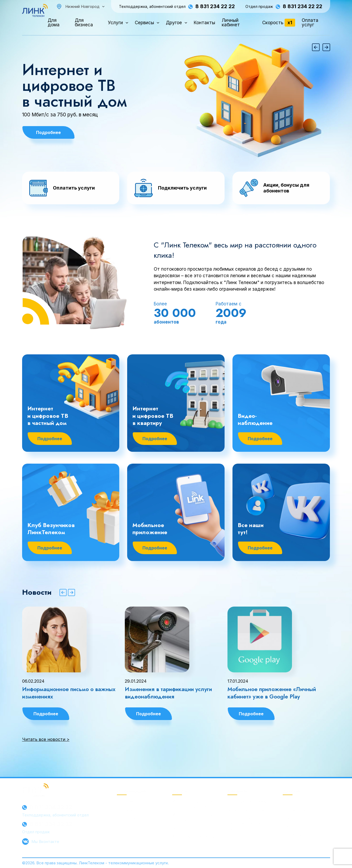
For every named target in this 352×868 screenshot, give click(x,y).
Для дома (54, 23)
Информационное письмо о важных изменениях (69, 693)
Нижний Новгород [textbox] (82, 6)
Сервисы (144, 23)
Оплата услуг (310, 23)
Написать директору (303, 826)
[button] (316, 47)
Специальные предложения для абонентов (244, 823)
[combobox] (85, 6)
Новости (291, 802)
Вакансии (292, 818)
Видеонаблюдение (190, 828)
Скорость (279, 23)
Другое (174, 23)
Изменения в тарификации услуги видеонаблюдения (168, 693)
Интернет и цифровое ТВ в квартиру (193, 817)
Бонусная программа (247, 802)
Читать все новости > (46, 739)
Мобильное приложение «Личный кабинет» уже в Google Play (272, 693)
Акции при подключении (195, 837)
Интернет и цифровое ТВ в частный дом (75, 86)
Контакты (204, 23)
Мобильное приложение (250, 810)
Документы (294, 810)
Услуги (115, 23)
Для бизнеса (84, 23)
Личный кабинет (231, 23)
